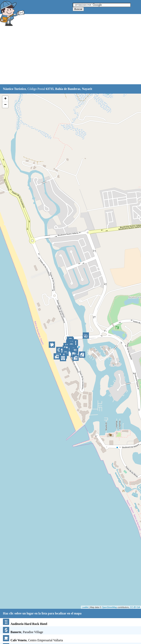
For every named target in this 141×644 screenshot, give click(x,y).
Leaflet (85, 607)
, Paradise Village (23, 632)
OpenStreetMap (109, 607)
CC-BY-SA (135, 607)
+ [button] (5, 99)
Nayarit (87, 89)
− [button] (5, 105)
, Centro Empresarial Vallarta (33, 640)
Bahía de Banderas (68, 89)
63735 (50, 89)
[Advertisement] (71, 56)
